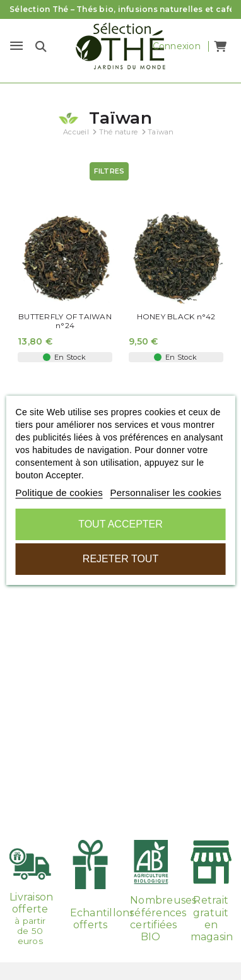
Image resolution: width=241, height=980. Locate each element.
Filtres (109, 171)
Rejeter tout (120, 559)
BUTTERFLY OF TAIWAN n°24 (65, 321)
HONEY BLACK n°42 (176, 317)
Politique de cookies (59, 493)
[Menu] (16, 46)
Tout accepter (120, 524)
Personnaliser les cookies (165, 493)
